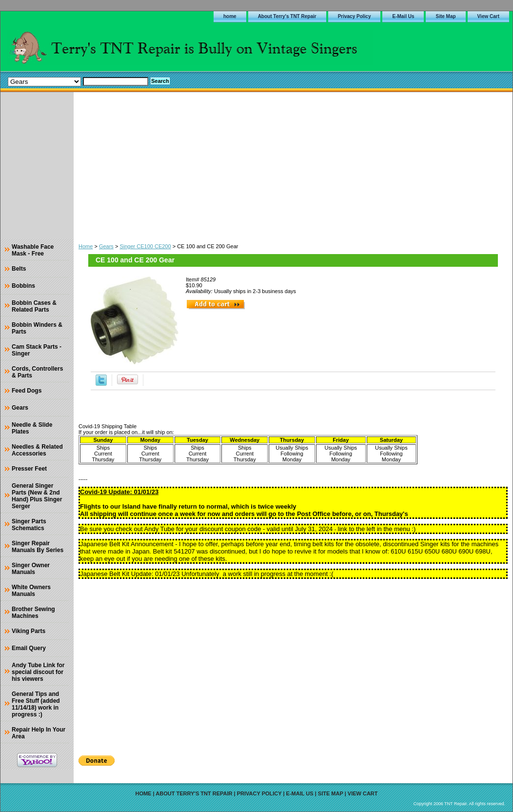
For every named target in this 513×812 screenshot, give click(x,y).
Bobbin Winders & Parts (37, 328)
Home (86, 246)
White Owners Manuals (31, 591)
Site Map (445, 16)
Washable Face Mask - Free (33, 250)
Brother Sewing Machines (33, 613)
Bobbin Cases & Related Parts (34, 306)
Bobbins (23, 286)
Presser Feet (29, 469)
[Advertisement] (293, 165)
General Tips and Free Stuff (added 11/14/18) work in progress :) (36, 704)
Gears (106, 246)
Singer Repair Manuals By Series (38, 547)
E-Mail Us (403, 16)
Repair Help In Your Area (39, 733)
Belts (19, 269)
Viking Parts (29, 631)
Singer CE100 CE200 (145, 246)
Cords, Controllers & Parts (37, 372)
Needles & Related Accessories (37, 450)
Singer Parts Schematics (29, 525)
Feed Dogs (27, 391)
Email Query (29, 648)
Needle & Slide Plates (32, 428)
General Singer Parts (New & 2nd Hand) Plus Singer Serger (37, 496)
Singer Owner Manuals (31, 569)
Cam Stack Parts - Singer (37, 350)
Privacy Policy (355, 16)
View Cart (488, 16)
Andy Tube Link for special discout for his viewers (38, 672)
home (230, 16)
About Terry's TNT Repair (287, 16)
